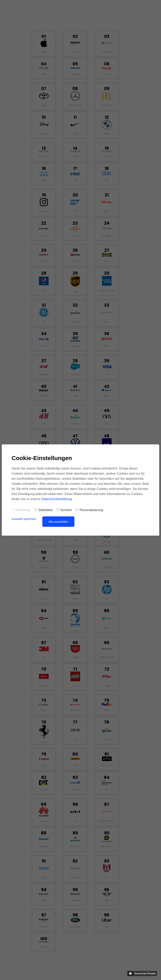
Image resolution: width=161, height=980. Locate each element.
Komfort (64, 510)
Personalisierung (89, 510)
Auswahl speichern (24, 519)
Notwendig (21, 510)
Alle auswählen (58, 522)
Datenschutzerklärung (57, 499)
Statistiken (44, 510)
